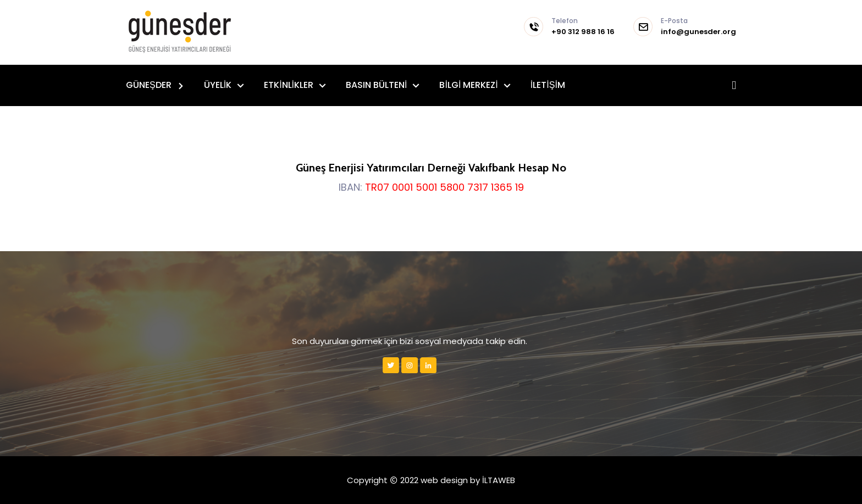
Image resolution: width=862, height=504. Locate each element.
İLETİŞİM (548, 85)
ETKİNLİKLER (290, 85)
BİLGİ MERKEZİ (469, 85)
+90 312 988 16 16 (583, 27)
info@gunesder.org (698, 27)
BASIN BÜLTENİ (377, 85)
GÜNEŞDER (150, 85)
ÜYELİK (219, 85)
